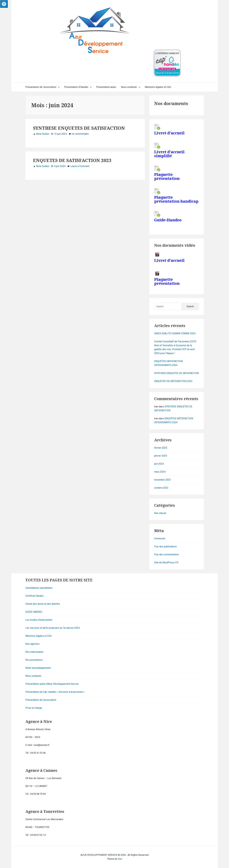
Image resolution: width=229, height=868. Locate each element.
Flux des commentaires (167, 554)
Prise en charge (34, 708)
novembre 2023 (162, 480)
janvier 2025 (161, 456)
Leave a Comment (80, 166)
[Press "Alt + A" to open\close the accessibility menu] (4, 4)
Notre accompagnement (38, 668)
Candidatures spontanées (39, 588)
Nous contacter (33, 676)
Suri (120, 859)
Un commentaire (80, 134)
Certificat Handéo (35, 596)
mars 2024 (160, 472)
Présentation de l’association (41, 700)
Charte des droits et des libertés (43, 604)
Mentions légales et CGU (39, 636)
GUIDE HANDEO (34, 612)
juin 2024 (159, 464)
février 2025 (161, 448)
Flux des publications (165, 546)
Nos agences (32, 644)
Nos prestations (34, 660)
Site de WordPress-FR (166, 562)
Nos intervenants (34, 652)
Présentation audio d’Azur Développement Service (52, 684)
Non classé (160, 513)
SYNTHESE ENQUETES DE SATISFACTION (79, 128)
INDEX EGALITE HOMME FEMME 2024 (175, 333)
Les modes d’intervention (39, 620)
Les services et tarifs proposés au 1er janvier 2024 (53, 628)
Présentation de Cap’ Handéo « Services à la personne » (55, 692)
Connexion (160, 538)
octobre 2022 (161, 488)
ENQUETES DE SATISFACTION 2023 (72, 160)
